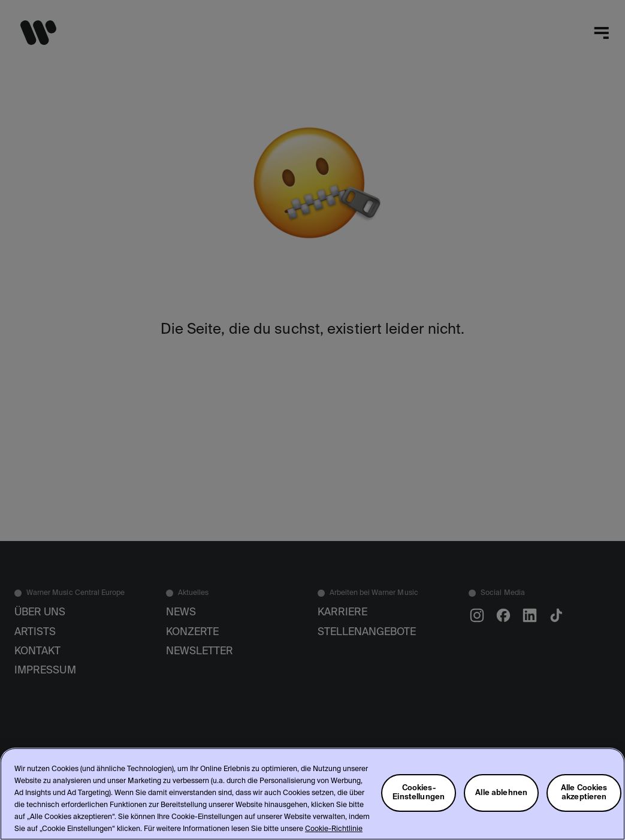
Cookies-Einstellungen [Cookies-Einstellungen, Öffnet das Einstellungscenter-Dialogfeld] (419, 793)
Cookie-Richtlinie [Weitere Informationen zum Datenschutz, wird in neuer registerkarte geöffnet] (334, 829)
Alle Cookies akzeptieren (584, 793)
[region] (313, 794)
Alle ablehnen (501, 793)
